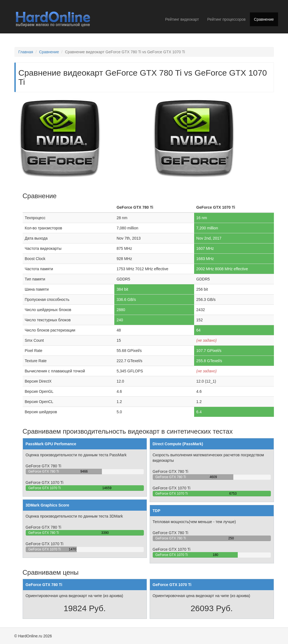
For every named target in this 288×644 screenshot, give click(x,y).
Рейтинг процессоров (226, 19)
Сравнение (264, 19)
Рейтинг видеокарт (182, 19)
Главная (26, 52)
